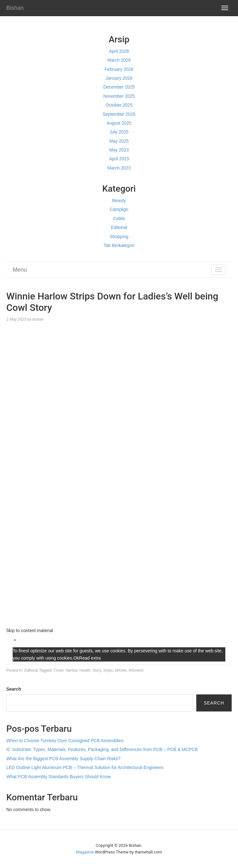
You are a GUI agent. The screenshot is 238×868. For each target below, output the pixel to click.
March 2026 (119, 60)
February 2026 (119, 69)
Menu (20, 270)
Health (85, 670)
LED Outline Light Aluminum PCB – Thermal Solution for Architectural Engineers (85, 767)
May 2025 (119, 141)
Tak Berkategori (119, 245)
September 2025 (119, 114)
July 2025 (119, 132)
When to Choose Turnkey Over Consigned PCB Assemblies (65, 741)
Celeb (119, 219)
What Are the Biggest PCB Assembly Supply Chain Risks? (63, 759)
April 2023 (119, 159)
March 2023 (119, 168)
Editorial (119, 227)
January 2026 (119, 78)
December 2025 (119, 87)
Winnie (121, 670)
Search (14, 689)
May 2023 (119, 150)
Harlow (72, 670)
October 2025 (119, 105)
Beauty (119, 200)
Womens (136, 670)
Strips (108, 670)
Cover (59, 670)
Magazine (85, 852)
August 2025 (119, 123)
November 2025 (119, 96)
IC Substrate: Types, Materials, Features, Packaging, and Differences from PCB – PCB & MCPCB (102, 749)
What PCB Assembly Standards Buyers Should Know (59, 777)
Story (97, 670)
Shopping (119, 237)
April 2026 (119, 51)
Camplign (119, 209)
